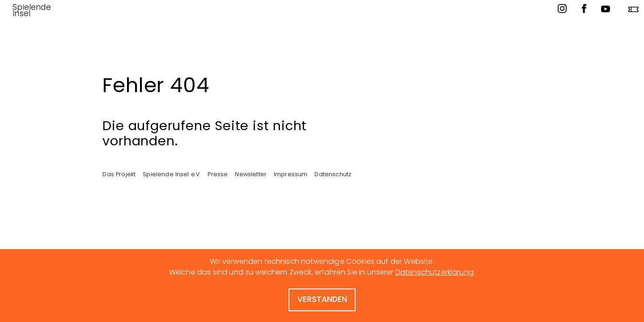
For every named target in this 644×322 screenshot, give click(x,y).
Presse (218, 174)
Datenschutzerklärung (434, 272)
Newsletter (251, 174)
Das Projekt (119, 174)
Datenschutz (333, 174)
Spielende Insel (32, 10)
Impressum (290, 174)
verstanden (322, 299)
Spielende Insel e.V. (172, 174)
